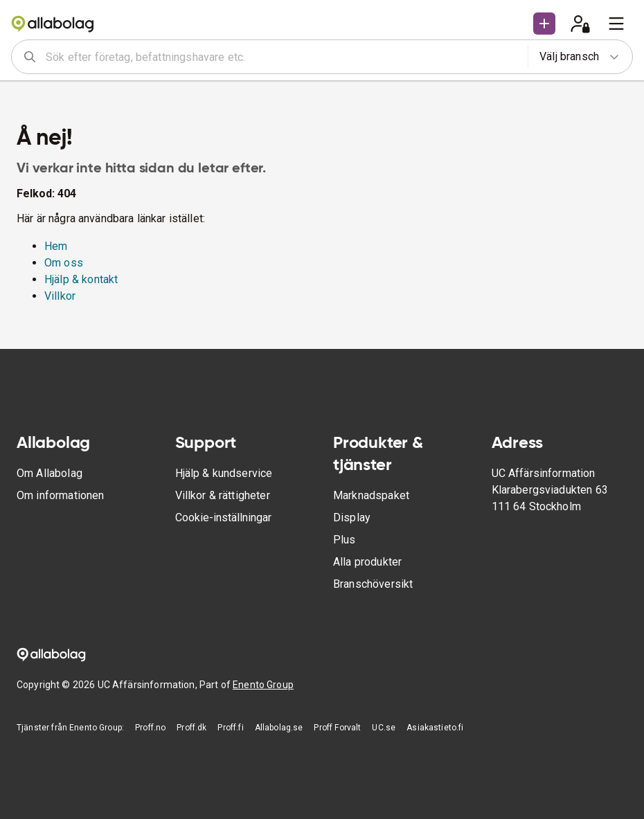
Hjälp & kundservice (224, 473)
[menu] (616, 24)
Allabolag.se (279, 728)
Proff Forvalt (337, 728)
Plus (345, 540)
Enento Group (263, 685)
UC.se (384, 728)
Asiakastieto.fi (435, 728)
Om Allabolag (50, 473)
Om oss (64, 263)
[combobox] (282, 57)
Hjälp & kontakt (81, 279)
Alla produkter (367, 562)
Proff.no (150, 728)
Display (352, 517)
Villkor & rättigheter (223, 495)
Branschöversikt (373, 584)
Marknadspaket (371, 495)
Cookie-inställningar (223, 517)
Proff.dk (191, 728)
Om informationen (60, 495)
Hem (56, 246)
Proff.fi (230, 728)
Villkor (60, 296)
